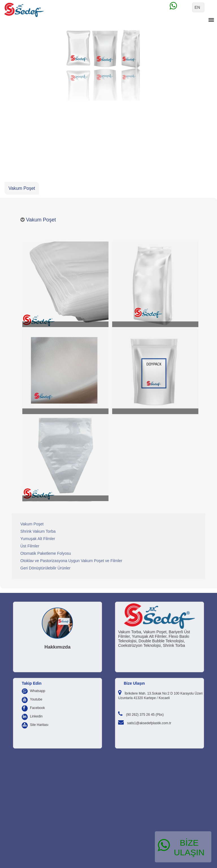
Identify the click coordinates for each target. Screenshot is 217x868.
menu (211, 20)
